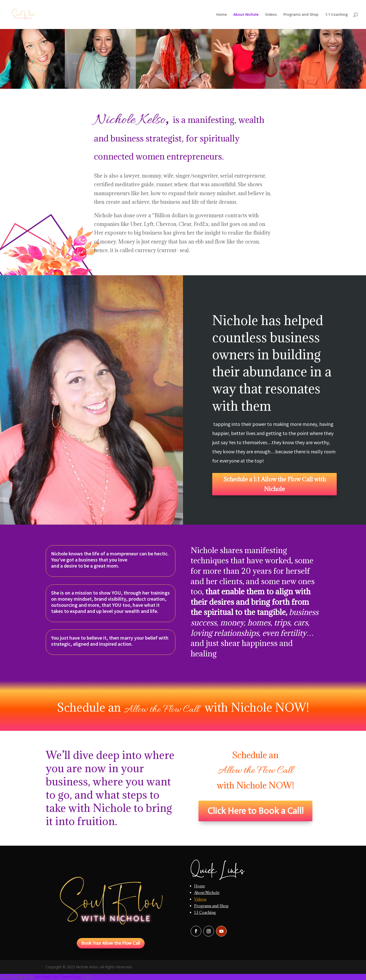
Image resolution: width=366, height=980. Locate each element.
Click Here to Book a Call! (255, 811)
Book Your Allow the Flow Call (111, 943)
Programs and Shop (301, 15)
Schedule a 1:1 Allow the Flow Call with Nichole (275, 484)
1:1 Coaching (336, 15)
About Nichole (246, 15)
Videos (271, 15)
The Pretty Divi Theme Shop (57, 977)
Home (222, 15)
